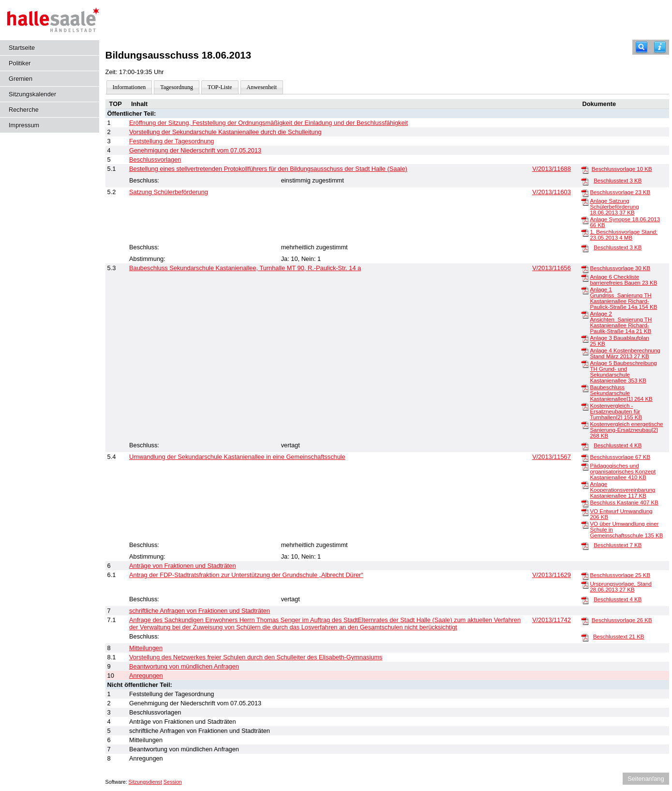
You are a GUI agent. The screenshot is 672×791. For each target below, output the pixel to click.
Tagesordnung (177, 87)
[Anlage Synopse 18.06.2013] (585, 220)
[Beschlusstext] (585, 181)
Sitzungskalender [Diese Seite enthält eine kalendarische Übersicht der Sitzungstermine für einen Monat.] (32, 94)
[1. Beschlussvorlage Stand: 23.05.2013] (585, 232)
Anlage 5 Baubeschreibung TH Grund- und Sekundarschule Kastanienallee (623, 372)
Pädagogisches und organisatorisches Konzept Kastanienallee (623, 472)
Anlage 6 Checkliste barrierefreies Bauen (623, 280)
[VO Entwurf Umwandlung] (585, 512)
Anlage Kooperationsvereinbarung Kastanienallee (622, 490)
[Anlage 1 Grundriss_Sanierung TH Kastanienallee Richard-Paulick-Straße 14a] (585, 290)
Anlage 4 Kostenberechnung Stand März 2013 (625, 353)
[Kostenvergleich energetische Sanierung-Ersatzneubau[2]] (585, 425)
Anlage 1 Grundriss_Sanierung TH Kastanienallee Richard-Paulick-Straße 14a (623, 298)
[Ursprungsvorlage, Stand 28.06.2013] (585, 584)
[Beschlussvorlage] (585, 169)
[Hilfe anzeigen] (660, 47)
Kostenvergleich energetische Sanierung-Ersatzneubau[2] (626, 430)
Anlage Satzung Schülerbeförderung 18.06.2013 (614, 207)
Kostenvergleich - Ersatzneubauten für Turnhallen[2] (616, 411)
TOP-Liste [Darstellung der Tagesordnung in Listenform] (220, 87)
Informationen (129, 87)
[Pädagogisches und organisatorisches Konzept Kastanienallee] (585, 466)
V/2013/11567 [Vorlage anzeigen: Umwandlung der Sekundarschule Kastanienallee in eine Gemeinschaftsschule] (552, 457)
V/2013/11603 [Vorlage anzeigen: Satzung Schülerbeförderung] (552, 192)
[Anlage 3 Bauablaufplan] (585, 338)
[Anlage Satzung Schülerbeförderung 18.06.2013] (585, 201)
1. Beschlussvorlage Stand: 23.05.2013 (624, 235)
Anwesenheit (262, 87)
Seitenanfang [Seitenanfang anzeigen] (646, 779)
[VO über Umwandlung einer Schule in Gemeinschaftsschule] (585, 524)
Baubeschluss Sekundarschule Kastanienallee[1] (621, 393)
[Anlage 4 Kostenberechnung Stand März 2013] (585, 351)
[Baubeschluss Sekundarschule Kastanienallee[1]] (585, 388)
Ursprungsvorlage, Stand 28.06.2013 (620, 587)
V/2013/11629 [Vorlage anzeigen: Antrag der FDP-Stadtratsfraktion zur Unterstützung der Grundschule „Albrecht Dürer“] (552, 575)
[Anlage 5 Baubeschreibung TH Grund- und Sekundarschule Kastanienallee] (585, 364)
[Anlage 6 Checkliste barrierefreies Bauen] (585, 277)
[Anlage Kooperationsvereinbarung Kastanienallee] (585, 485)
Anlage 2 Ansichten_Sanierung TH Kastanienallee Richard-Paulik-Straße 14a (621, 322)
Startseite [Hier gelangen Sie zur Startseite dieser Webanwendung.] (22, 48)
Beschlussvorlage (622, 169)
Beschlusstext (618, 181)
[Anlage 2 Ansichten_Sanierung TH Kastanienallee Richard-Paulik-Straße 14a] (585, 314)
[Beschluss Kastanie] (585, 503)
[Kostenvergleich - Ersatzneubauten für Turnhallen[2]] (585, 406)
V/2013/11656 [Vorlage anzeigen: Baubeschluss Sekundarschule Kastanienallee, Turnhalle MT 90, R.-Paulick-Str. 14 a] (552, 268)
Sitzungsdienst (145, 782)
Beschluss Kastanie (624, 502)
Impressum (24, 125)
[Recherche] (642, 47)
